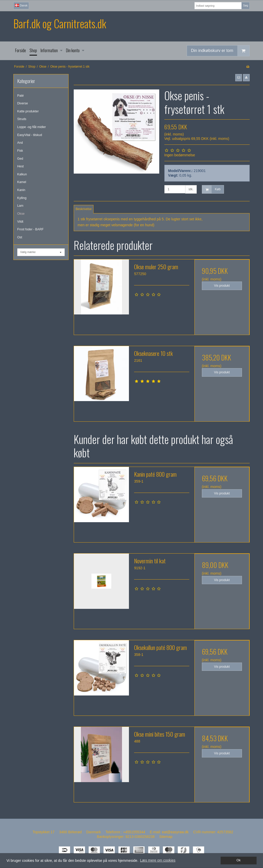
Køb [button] (211, 189)
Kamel (22, 182)
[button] (239, 78)
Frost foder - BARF (30, 229)
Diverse (23, 103)
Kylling (22, 198)
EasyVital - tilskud (30, 135)
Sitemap (166, 837)
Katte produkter (28, 111)
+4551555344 (134, 832)
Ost (20, 237)
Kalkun (22, 174)
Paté (20, 96)
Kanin (21, 190)
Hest (20, 166)
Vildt (20, 222)
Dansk (21, 5)
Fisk (20, 151)
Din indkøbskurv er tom (220, 51)
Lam (20, 206)
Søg (245, 5)
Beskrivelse (84, 209)
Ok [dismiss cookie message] (239, 860)
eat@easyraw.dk (175, 832)
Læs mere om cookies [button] (158, 860)
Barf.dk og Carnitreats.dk (60, 24)
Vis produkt (222, 286)
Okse (21, 214)
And (20, 143)
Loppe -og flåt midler (32, 127)
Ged (20, 159)
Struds (22, 119)
